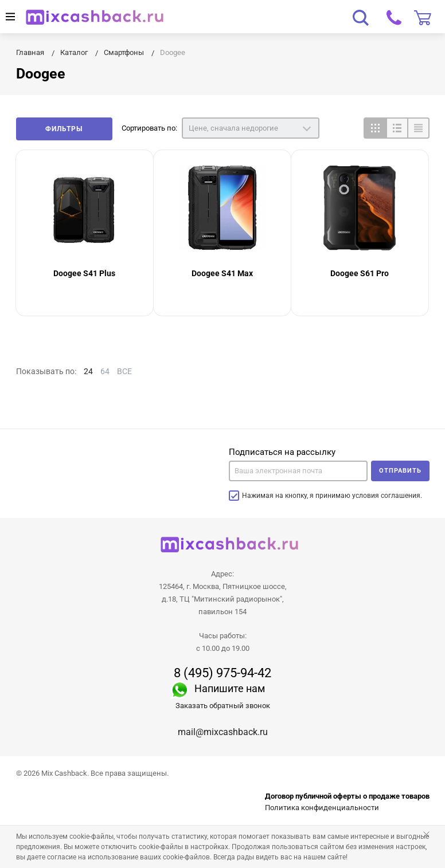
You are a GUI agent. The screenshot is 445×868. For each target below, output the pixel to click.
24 (88, 371)
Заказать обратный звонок (223, 706)
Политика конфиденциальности (322, 808)
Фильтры (64, 129)
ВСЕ (124, 371)
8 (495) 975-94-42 (222, 673)
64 (105, 371)
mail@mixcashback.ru (223, 732)
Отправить (400, 471)
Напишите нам (230, 688)
